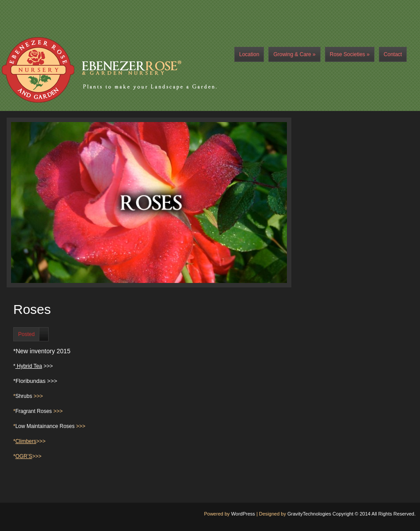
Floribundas (31, 381)
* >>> (33, 366)
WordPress (243, 514)
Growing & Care (294, 54)
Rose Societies (350, 54)
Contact (393, 54)
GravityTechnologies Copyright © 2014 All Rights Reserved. (351, 514)
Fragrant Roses (34, 411)
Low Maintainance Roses (45, 426)
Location (249, 54)
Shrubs (24, 396)
